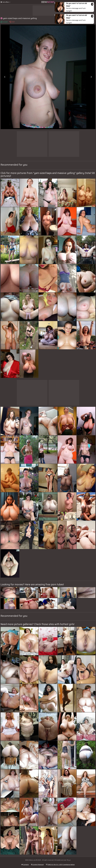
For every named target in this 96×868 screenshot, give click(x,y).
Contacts (25, 865)
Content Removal (37, 865)
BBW (48, 2)
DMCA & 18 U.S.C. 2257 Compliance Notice (60, 865)
